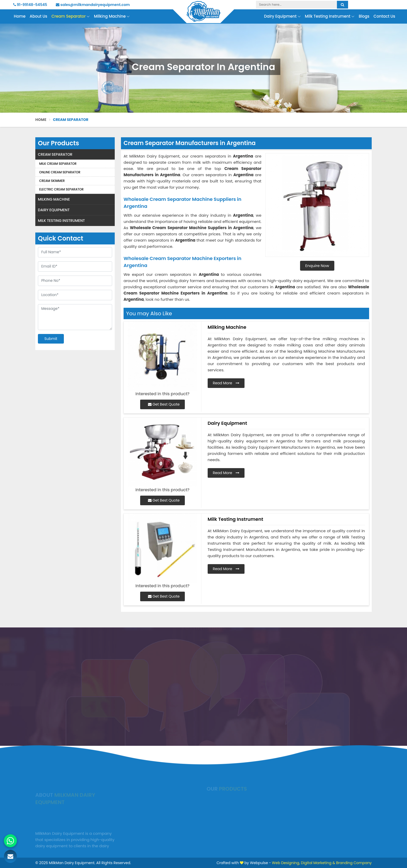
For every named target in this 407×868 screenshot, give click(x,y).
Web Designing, (286, 863)
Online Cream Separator (60, 172)
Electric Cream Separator (61, 189)
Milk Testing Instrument (330, 16)
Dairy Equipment (282, 16)
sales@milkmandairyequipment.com (93, 5)
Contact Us (384, 16)
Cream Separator (71, 16)
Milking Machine (112, 16)
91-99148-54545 (30, 5)
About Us (38, 16)
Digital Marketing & (318, 863)
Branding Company (354, 863)
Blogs (364, 16)
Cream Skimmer (52, 181)
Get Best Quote (164, 404)
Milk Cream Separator (58, 164)
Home (20, 16)
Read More (226, 383)
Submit (51, 339)
